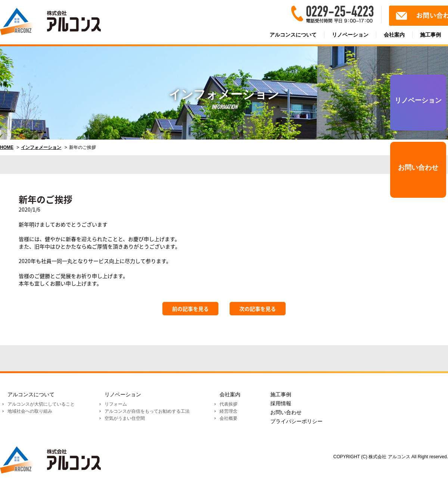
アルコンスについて (293, 35)
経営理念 (228, 411)
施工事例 (281, 394)
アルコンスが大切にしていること (41, 404)
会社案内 (394, 35)
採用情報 (281, 403)
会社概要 (228, 418)
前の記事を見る (190, 309)
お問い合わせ (418, 168)
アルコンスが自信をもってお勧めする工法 (147, 411)
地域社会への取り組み (30, 411)
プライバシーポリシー (296, 421)
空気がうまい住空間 (125, 418)
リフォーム (116, 404)
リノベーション (350, 35)
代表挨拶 (228, 404)
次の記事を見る (258, 309)
